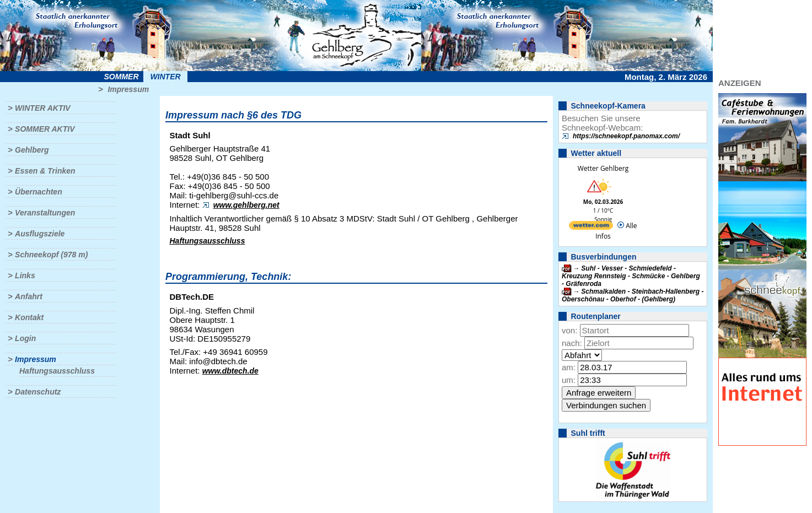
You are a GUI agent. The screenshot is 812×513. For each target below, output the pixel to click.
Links (25, 276)
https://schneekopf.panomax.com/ (626, 136)
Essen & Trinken (45, 171)
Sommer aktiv (45, 129)
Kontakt (29, 317)
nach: (572, 343)
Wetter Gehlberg (603, 168)
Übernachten (39, 192)
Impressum (128, 89)
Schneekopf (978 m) (51, 255)
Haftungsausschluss (57, 371)
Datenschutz (38, 392)
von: (569, 330)
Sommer (122, 77)
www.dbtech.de (230, 371)
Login (25, 338)
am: (569, 367)
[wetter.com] (591, 227)
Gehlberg (32, 150)
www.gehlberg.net (246, 205)
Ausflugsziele (40, 234)
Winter (165, 77)
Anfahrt (29, 296)
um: (569, 380)
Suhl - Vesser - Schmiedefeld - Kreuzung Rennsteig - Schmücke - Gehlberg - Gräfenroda (631, 276)
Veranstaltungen (45, 213)
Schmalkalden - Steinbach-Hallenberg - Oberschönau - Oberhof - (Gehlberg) (633, 295)
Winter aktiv (43, 108)
